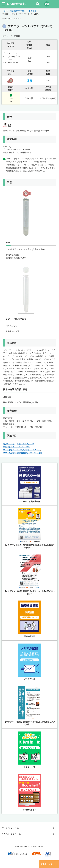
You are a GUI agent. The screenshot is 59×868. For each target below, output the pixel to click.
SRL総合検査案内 (17, 4)
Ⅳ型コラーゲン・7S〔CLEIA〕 (16, 447)
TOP (4, 11)
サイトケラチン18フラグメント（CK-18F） (22, 450)
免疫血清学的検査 (17, 11)
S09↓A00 (48, 59)
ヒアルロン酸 (9, 444)
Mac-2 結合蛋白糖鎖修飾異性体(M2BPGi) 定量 (23, 453)
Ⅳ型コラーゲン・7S (26, 444)
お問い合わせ (48, 864)
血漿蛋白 (33, 11)
